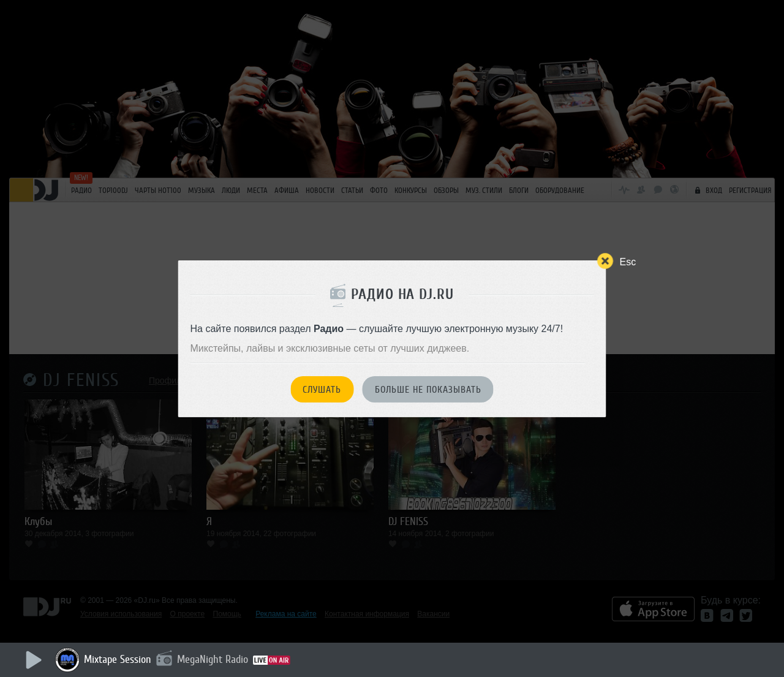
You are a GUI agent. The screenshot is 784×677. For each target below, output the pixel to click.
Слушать (322, 390)
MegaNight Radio (213, 659)
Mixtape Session (118, 659)
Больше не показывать (428, 390)
